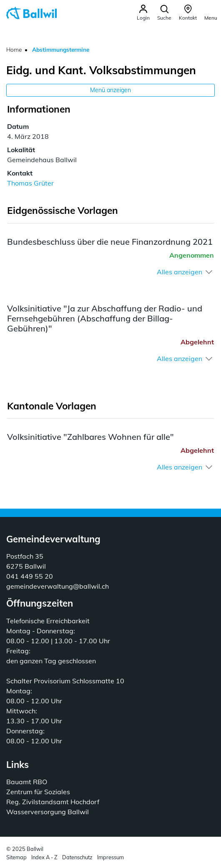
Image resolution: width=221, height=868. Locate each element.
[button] (164, 13)
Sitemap (16, 857)
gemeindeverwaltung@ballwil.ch (58, 586)
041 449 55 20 (30, 576)
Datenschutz (77, 857)
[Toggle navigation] (211, 12)
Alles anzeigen (180, 272)
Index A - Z (44, 857)
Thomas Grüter (30, 183)
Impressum (110, 857)
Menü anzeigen (110, 90)
